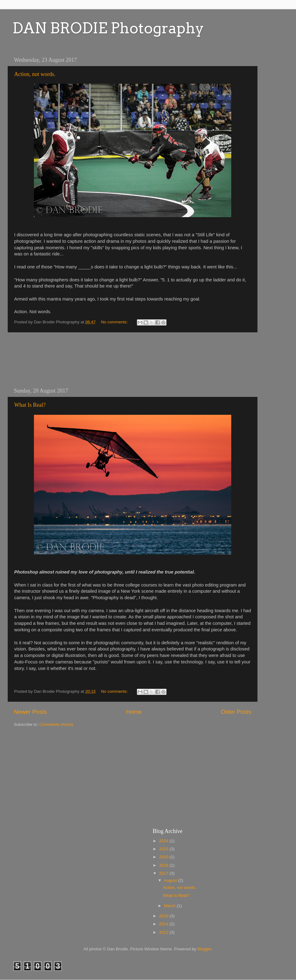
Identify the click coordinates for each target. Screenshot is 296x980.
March (170, 906)
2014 (164, 924)
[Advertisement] (133, 360)
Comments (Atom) (56, 724)
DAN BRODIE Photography (108, 28)
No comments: (115, 322)
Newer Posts (30, 712)
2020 (164, 857)
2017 (164, 873)
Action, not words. (35, 74)
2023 (164, 849)
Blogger (204, 949)
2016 (164, 916)
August (171, 880)
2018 (164, 865)
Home (134, 712)
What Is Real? (30, 405)
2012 (164, 932)
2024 (164, 841)
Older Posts (236, 712)
